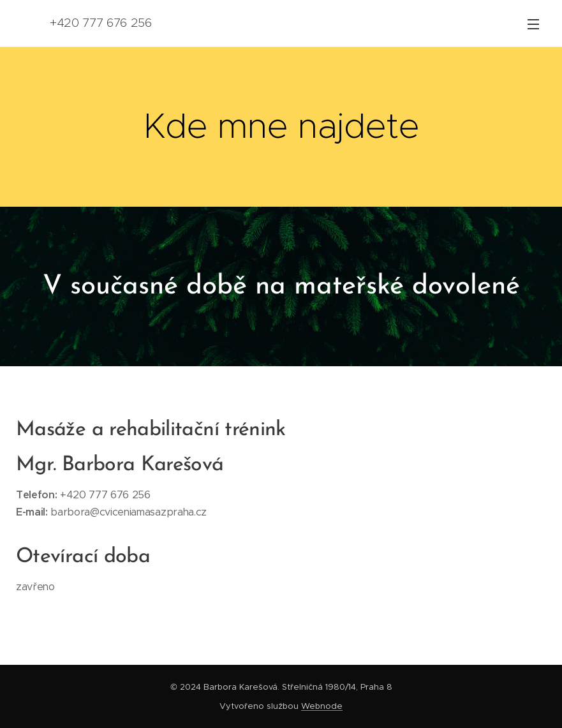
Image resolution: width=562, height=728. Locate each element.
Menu (533, 24)
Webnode (322, 706)
